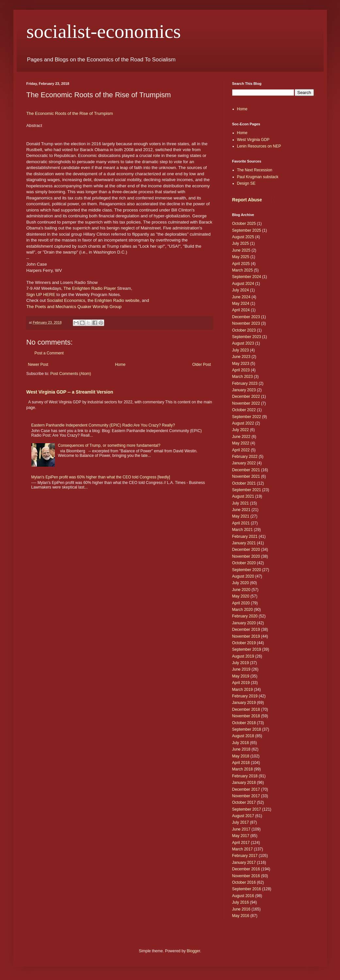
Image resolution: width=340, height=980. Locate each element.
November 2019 (246, 636)
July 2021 (241, 503)
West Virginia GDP (253, 140)
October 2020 (244, 563)
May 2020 (241, 596)
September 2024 (247, 277)
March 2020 (243, 610)
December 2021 (246, 470)
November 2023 (246, 323)
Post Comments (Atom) (71, 374)
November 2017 (246, 796)
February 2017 (245, 856)
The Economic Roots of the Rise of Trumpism (70, 113)
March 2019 (243, 690)
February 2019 (245, 696)
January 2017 (244, 863)
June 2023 (241, 357)
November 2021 (246, 476)
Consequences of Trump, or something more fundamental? (109, 445)
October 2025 (244, 224)
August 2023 (243, 343)
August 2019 (243, 656)
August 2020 (243, 576)
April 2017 (241, 843)
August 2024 (243, 284)
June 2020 (241, 590)
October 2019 (244, 643)
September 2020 (247, 570)
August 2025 (243, 237)
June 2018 (241, 749)
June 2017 (241, 829)
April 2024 (241, 310)
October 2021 (244, 483)
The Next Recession (255, 170)
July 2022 (241, 430)
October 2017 (244, 802)
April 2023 (241, 370)
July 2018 (241, 743)
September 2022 (247, 417)
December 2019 (246, 630)
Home (120, 365)
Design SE (246, 183)
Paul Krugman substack (258, 177)
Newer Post (38, 365)
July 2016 (241, 902)
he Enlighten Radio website (114, 300)
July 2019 (241, 663)
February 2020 (245, 616)
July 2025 (241, 243)
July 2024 (241, 290)
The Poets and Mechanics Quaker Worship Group (74, 307)
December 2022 (246, 397)
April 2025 (241, 264)
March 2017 (243, 849)
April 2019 (241, 683)
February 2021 (245, 537)
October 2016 (244, 882)
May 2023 (241, 364)
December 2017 (246, 789)
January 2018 (244, 783)
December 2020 (246, 550)
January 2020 (244, 623)
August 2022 (243, 423)
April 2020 (241, 603)
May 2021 (241, 516)
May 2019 (241, 676)
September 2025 (247, 230)
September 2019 (247, 649)
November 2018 (246, 716)
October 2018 (244, 723)
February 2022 (245, 457)
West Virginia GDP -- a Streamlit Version (70, 392)
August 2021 (243, 496)
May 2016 (241, 916)
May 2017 (241, 836)
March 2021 (243, 530)
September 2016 (247, 889)
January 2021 (244, 543)
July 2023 (241, 350)
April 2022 (241, 450)
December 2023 (246, 317)
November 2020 (246, 556)
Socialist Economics (66, 300)
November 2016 (246, 876)
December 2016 (246, 869)
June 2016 (241, 909)
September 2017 (247, 809)
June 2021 (241, 510)
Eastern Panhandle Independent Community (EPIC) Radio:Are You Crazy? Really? (103, 425)
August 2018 (243, 736)
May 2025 (241, 257)
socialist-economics (104, 31)
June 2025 (241, 250)
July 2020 (241, 583)
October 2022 (244, 410)
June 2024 (241, 297)
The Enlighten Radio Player (90, 288)
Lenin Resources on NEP (259, 146)
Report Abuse (247, 200)
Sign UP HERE (41, 295)
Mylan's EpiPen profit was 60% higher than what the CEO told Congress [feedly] (101, 477)
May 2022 (241, 443)
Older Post (202, 365)
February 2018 (245, 776)
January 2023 (244, 390)
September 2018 (247, 729)
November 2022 (246, 403)
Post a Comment (49, 353)
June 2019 (241, 669)
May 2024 (241, 303)
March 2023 (243, 377)
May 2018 (241, 756)
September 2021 (247, 490)
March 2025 (243, 270)
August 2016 (243, 896)
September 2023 (247, 337)
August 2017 (243, 816)
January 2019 (244, 703)
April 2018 (241, 763)
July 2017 (241, 822)
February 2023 (245, 383)
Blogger (194, 951)
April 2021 (241, 523)
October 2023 (244, 330)
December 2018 (246, 709)
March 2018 (243, 769)
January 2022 (244, 463)
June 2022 (241, 437)
